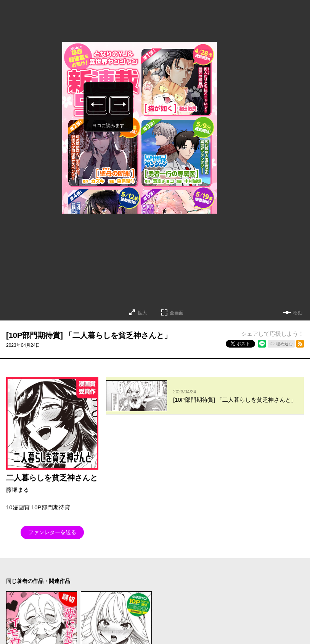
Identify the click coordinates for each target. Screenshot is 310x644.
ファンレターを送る (52, 532)
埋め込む (284, 344)
